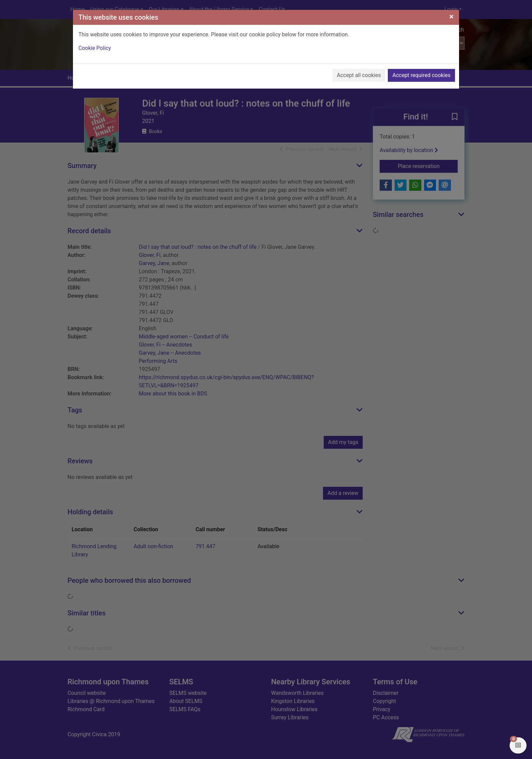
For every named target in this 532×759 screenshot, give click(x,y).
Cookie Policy (95, 48)
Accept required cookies (421, 75)
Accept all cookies (359, 75)
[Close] (451, 17)
